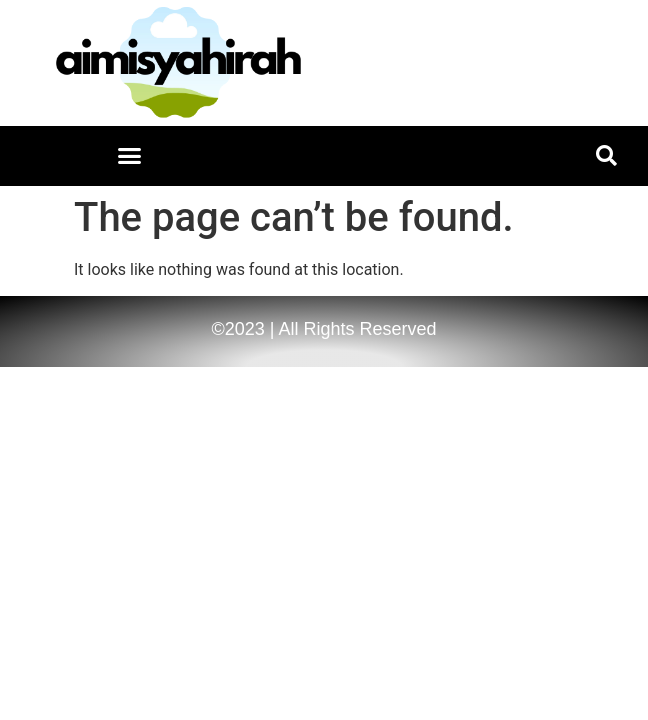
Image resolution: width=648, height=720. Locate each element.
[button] (130, 156)
